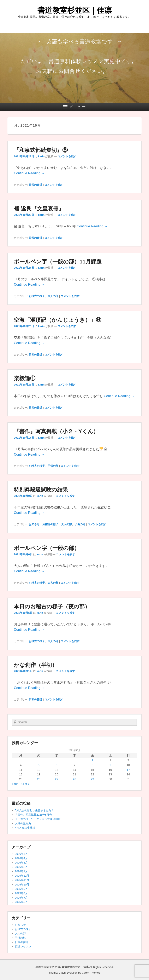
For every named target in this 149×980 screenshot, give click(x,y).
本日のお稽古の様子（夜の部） (52, 606)
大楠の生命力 (23, 823)
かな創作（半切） (36, 665)
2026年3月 (21, 863)
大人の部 (53, 296)
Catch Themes (91, 973)
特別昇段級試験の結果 (41, 490)
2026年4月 (21, 858)
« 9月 (15, 784)
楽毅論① (25, 378)
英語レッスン (23, 947)
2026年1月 (21, 871)
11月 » (25, 784)
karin (41, 156)
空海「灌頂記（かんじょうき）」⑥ (58, 320)
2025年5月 (21, 902)
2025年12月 (22, 876)
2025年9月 (21, 889)
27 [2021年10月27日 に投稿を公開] (57, 779)
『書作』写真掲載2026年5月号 (33, 815)
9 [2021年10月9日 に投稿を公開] (110, 765)
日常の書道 (35, 185)
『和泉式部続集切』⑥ (41, 150)
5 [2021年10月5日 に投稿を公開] (39, 765)
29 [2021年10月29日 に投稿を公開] (93, 779)
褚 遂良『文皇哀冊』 (39, 209)
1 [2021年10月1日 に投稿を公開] (93, 760)
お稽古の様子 (37, 296)
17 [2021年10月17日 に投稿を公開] (128, 770)
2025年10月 (22, 885)
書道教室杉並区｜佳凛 (75, 10)
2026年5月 (21, 854)
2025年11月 (22, 880)
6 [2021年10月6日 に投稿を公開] (57, 765)
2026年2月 (21, 867)
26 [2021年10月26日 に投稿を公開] (39, 779)
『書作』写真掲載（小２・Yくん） (56, 431)
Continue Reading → (29, 173)
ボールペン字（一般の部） (47, 548)
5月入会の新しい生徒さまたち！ (34, 810)
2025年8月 (21, 893)
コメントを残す (67, 156)
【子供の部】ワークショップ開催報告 (38, 819)
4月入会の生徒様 (25, 828)
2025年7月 (21, 898)
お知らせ (34, 524)
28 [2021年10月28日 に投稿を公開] (74, 779)
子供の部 (53, 466)
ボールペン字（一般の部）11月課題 (58, 262)
